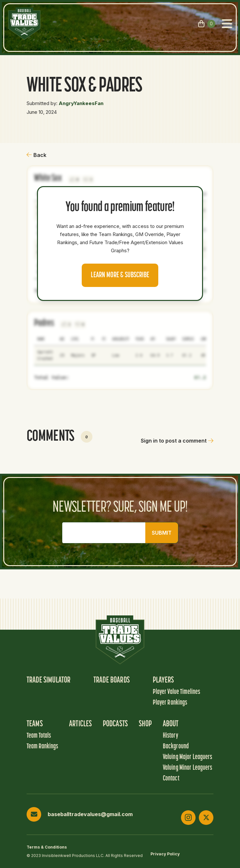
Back (36, 155)
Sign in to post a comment (177, 441)
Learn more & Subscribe (120, 275)
